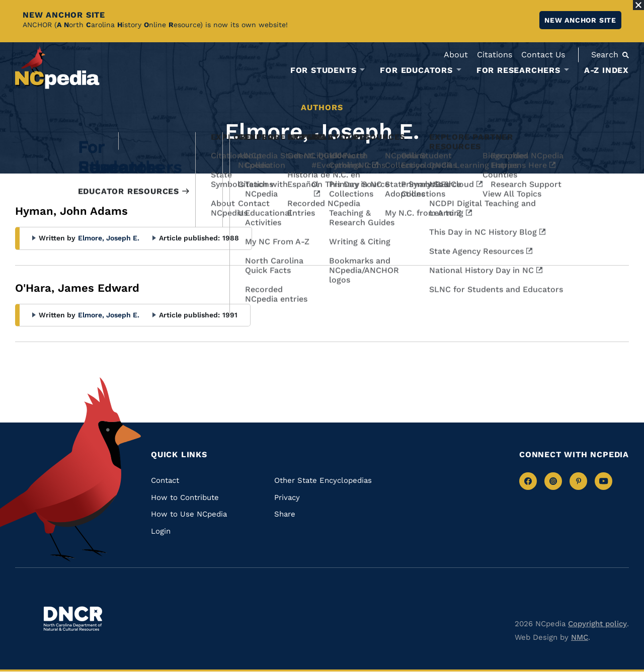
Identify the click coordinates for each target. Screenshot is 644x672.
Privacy (287, 497)
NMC (580, 637)
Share (285, 514)
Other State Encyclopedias (323, 480)
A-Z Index (607, 70)
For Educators (416, 70)
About (456, 55)
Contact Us (543, 55)
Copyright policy (597, 624)
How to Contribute (185, 497)
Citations (495, 55)
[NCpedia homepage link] (57, 68)
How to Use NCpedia (189, 514)
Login (161, 531)
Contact (165, 480)
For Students (324, 70)
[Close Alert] (638, 5)
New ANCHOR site (580, 20)
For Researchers (518, 70)
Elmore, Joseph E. (109, 238)
